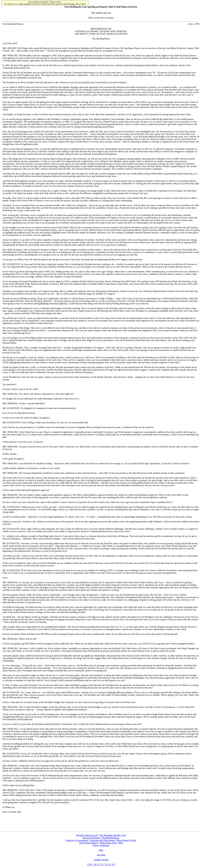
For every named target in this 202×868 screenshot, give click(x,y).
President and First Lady (87, 835)
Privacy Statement (101, 845)
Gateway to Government (77, 840)
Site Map (101, 855)
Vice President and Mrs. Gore (113, 835)
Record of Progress (92, 838)
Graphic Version (101, 860)
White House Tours (108, 843)
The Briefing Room (110, 838)
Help (121, 843)
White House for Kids (126, 840)
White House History (89, 843)
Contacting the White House (102, 840)
